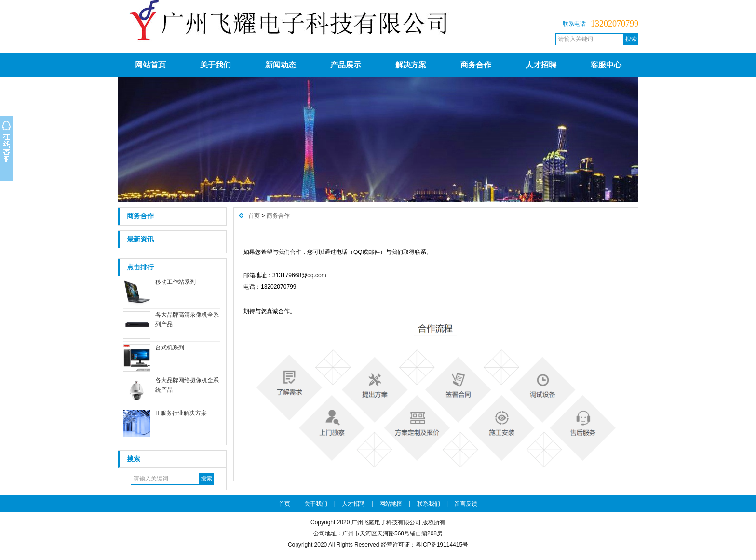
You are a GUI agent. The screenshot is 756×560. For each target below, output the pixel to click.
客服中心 (606, 65)
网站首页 (150, 65)
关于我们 (216, 65)
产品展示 (346, 65)
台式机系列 (170, 347)
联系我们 (429, 504)
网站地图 (391, 504)
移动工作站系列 (175, 282)
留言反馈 (466, 504)
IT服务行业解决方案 (181, 413)
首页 (254, 216)
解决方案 (411, 65)
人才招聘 (541, 65)
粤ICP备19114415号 (442, 545)
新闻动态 (281, 65)
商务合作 (476, 65)
